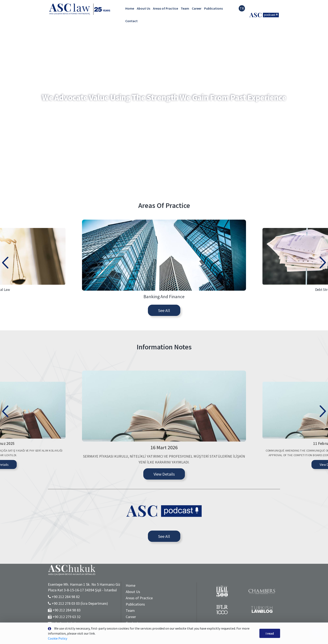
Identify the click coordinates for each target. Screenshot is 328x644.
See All (164, 340)
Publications (213, 8)
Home (130, 8)
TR (242, 8)
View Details (164, 526)
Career (197, 8)
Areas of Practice (165, 8)
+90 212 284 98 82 (66, 597)
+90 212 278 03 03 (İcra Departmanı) (80, 603)
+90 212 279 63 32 (67, 617)
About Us (143, 8)
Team (185, 8)
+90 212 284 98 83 (67, 610)
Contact (131, 21)
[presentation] (5, 291)
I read (270, 633)
